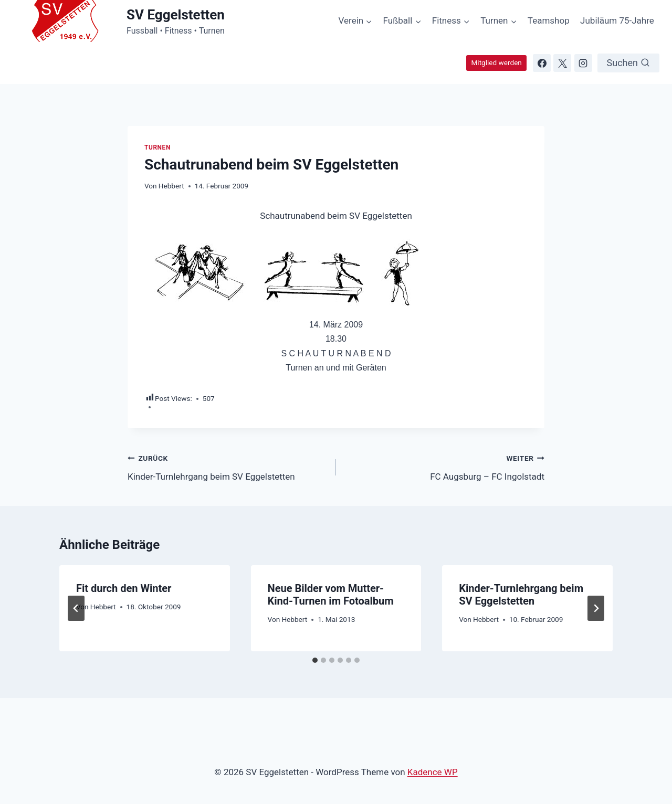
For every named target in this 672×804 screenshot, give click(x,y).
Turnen (157, 147)
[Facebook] (542, 63)
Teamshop (549, 20)
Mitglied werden (496, 62)
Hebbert (171, 186)
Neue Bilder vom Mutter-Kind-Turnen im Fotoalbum (331, 595)
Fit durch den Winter (124, 588)
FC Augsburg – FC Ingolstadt (445, 466)
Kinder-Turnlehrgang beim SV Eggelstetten (227, 466)
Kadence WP (433, 772)
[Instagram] (583, 63)
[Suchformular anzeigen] (628, 63)
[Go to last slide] (76, 608)
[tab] (315, 660)
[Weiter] (596, 608)
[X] (562, 63)
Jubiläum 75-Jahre (617, 20)
